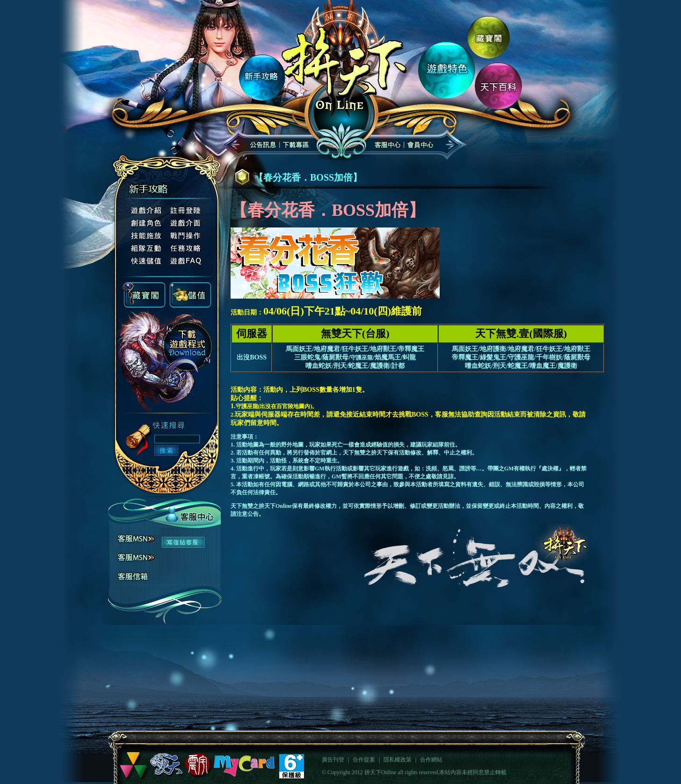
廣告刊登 (333, 760)
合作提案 (364, 760)
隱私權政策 (398, 760)
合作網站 (431, 760)
